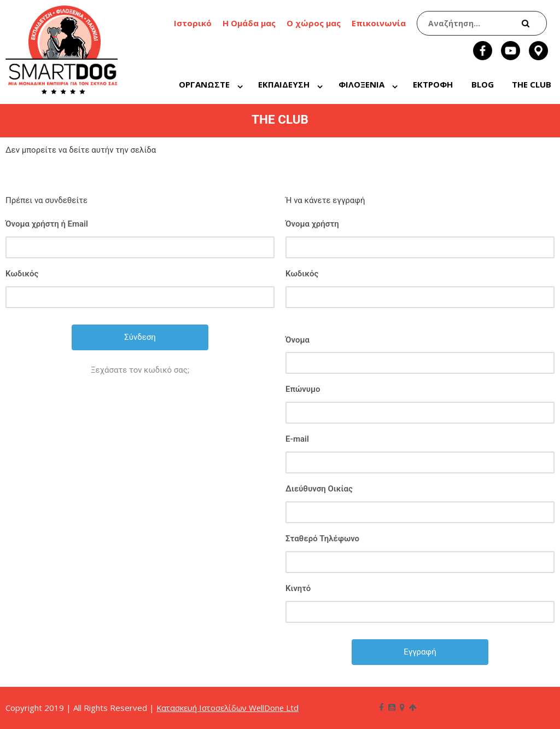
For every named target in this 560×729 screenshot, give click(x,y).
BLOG (483, 84)
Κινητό (298, 588)
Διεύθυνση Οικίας (319, 489)
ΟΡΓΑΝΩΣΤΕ (204, 84)
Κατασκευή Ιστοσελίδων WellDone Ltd (229, 708)
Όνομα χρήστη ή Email (47, 224)
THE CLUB (532, 84)
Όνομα (297, 340)
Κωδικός (22, 274)
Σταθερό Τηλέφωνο (322, 539)
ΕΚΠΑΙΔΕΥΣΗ (284, 84)
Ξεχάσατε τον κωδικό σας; (140, 370)
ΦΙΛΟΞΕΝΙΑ (361, 84)
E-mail (297, 439)
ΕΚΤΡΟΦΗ (433, 84)
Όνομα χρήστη (312, 224)
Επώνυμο (303, 389)
